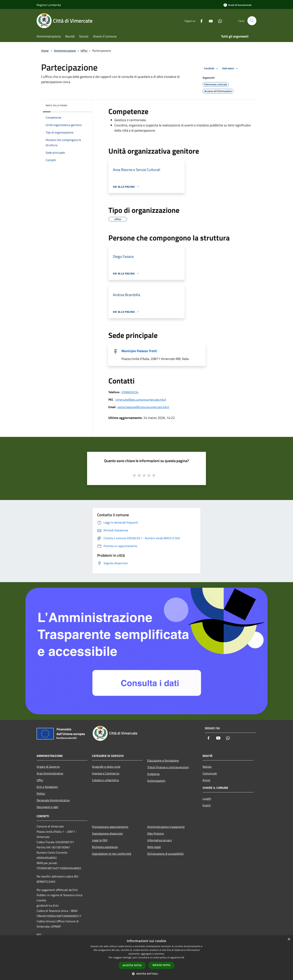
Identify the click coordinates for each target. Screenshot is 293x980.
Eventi (207, 805)
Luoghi (207, 799)
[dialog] (146, 958)
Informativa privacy (160, 840)
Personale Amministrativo (53, 800)
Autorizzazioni (156, 781)
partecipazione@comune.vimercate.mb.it (143, 407)
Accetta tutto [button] (132, 965)
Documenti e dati (47, 807)
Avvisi (206, 780)
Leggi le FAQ (100, 840)
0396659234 (130, 392)
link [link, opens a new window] (182, 958)
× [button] (289, 939)
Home (45, 51)
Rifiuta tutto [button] (162, 965)
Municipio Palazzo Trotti (139, 351)
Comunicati (210, 773)
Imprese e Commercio (106, 773)
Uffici (84, 51)
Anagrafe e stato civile (106, 767)
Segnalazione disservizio (107, 833)
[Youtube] (209, 21)
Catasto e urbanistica (105, 780)
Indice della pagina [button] (56, 105)
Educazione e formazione (163, 760)
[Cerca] (252, 21)
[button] (146, 974)
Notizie (207, 767)
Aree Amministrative (50, 773)
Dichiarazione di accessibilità (165, 854)
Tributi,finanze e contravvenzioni (168, 767)
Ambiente (153, 774)
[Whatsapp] (219, 21)
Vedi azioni (231, 69)
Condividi (212, 69)
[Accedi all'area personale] (238, 5)
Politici (41, 793)
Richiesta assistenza (105, 847)
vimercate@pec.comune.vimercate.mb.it (141, 400)
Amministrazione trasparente (166, 827)
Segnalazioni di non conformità (112, 854)
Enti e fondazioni (47, 787)
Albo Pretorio (156, 833)
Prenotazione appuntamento (110, 827)
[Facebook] (200, 21)
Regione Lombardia (49, 5)
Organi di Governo (48, 767)
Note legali (154, 847)
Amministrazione (65, 51)
